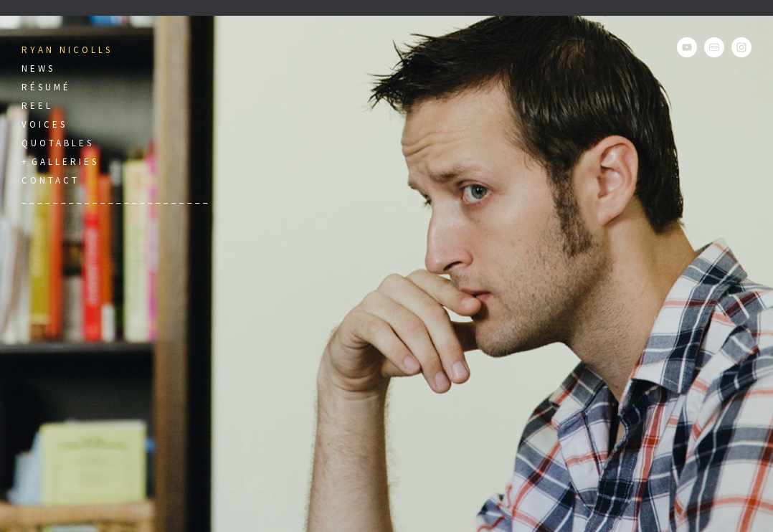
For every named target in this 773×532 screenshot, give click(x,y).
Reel (37, 106)
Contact (51, 180)
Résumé (46, 87)
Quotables (58, 143)
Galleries (65, 162)
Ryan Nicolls (67, 50)
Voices (44, 124)
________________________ (116, 199)
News (38, 68)
